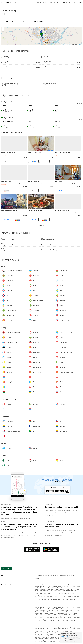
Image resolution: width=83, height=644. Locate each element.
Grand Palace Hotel (35, 152)
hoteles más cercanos (40, 21)
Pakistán (58, 588)
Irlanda (45, 594)
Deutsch (52, 577)
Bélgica (55, 591)
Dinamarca (37, 592)
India (44, 586)
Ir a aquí (25, 21)
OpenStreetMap (69, 44)
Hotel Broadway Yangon (9, 210)
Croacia (41, 594)
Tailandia (36, 589)
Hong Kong (75, 585)
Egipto (67, 599)
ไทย (58, 575)
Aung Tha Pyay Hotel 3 (9, 152)
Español (56, 577)
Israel (41, 586)
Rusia (61, 597)
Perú (51, 599)
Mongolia (36, 588)
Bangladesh (59, 585)
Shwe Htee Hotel (7, 181)
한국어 (54, 575)
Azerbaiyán (53, 585)
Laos (69, 586)
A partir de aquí (9, 21)
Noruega (59, 595)
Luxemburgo (64, 594)
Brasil (42, 599)
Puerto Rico (63, 598)
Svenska (76, 577)
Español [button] (80, 2)
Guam (59, 599)
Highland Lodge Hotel (62, 210)
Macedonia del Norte (45, 595)
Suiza (64, 591)
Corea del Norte (69, 589)
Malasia (49, 588)
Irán (47, 586)
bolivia (49, 598)
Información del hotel (54, 2)
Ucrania (57, 597)
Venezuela (47, 599)
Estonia (42, 592)
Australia (55, 599)
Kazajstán (64, 586)
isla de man (50, 594)
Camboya (55, 586)
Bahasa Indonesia (71, 575)
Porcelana (65, 585)
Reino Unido (61, 592)
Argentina (45, 598)
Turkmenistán (42, 589)
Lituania (59, 594)
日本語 (36, 575)
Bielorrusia (52, 597)
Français (47, 577)
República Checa (70, 591)
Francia (56, 592)
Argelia (63, 599)
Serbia (78, 595)
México (69, 597)
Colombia (57, 598)
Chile (53, 598)
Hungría (36, 594)
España (46, 592)
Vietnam (57, 589)
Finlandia (51, 592)
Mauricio (71, 599)
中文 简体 (50, 575)
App (75, 2)
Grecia (75, 592)
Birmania (78, 586)
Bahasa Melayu (63, 575)
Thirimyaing (9, 11)
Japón (51, 586)
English (40, 575)
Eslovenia (41, 597)
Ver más (79, 103)
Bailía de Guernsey (69, 592)
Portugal (68, 595)
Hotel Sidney (59, 181)
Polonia (64, 595)
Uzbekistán (62, 589)
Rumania (73, 595)
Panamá (74, 597)
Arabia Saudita (68, 588)
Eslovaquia (46, 597)
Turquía (48, 589)
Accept (71, 640)
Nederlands (37, 578)
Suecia (36, 597)
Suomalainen (66, 577)
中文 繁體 (45, 575)
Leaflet (63, 44)
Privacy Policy (65, 637)
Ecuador (68, 598)
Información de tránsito (41, 2)
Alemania (76, 591)
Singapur (74, 588)
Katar (62, 588)
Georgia (70, 585)
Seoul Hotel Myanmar (35, 210)
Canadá (65, 597)
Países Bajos (54, 595)
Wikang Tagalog (41, 577)
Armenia (48, 585)
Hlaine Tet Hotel (34, 181)
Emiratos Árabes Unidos (40, 585)
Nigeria (76, 599)
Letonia (69, 594)
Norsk (72, 577)
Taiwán (52, 589)
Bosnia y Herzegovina (48, 591)
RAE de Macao (43, 588)
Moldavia (74, 594)
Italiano (61, 577)
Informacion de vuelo (67, 2)
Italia (55, 594)
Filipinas (53, 588)
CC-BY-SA (79, 44)
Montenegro (37, 595)
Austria (40, 591)
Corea (60, 586)
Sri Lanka (73, 586)
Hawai (40, 598)
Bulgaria (60, 591)
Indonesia (37, 586)
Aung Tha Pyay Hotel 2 (62, 152)
